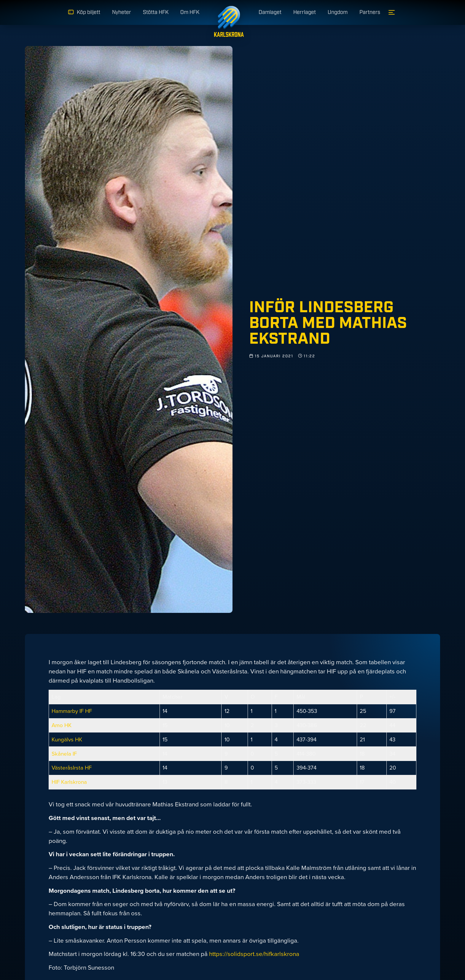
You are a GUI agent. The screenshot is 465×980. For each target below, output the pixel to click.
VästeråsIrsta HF (72, 768)
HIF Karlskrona (69, 782)
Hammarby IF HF (72, 711)
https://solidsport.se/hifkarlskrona (254, 954)
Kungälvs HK (67, 739)
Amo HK (62, 725)
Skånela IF (64, 754)
